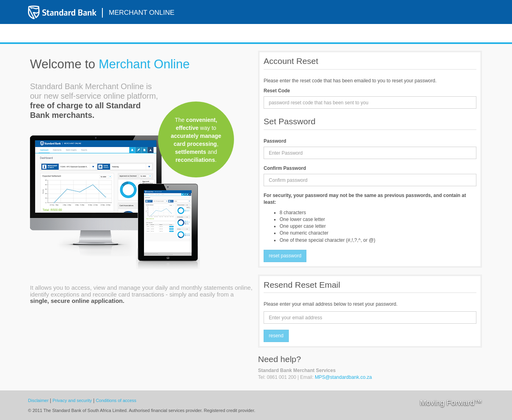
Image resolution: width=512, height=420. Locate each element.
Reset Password (285, 256)
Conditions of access (116, 400)
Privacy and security (72, 400)
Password (275, 141)
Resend (276, 336)
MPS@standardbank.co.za (343, 377)
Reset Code (277, 91)
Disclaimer (38, 400)
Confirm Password (285, 168)
